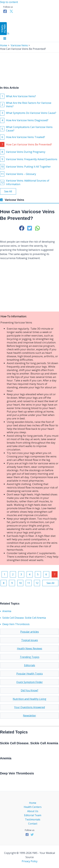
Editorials (30, 665)
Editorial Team (33, 815)
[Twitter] (11, 12)
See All (8, 191)
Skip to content (9, 2)
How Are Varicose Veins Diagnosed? (24, 120)
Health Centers (33, 807)
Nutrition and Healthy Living (29, 699)
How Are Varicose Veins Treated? (22, 137)
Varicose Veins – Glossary (18, 174)
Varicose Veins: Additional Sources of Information (25, 182)
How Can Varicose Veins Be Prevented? (26, 144)
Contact (33, 824)
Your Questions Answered (29, 707)
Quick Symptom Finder (30, 682)
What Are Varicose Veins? (18, 96)
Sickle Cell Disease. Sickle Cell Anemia (24, 618)
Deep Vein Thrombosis (16, 624)
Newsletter (29, 716)
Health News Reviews (30, 648)
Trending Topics (30, 657)
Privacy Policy (30, 861)
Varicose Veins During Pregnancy (23, 152)
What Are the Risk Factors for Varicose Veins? (26, 105)
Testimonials (33, 819)
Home (33, 803)
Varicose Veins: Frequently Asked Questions (29, 159)
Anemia (7, 611)
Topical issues (30, 640)
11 (29, 583)
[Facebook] (5, 12)
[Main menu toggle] (5, 39)
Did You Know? (29, 690)
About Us (33, 811)
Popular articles (30, 632)
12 (37, 583)
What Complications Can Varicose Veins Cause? (26, 129)
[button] (22, 228)
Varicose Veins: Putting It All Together (25, 167)
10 (20, 583)
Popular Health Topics (30, 674)
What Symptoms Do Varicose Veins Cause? (28, 113)
